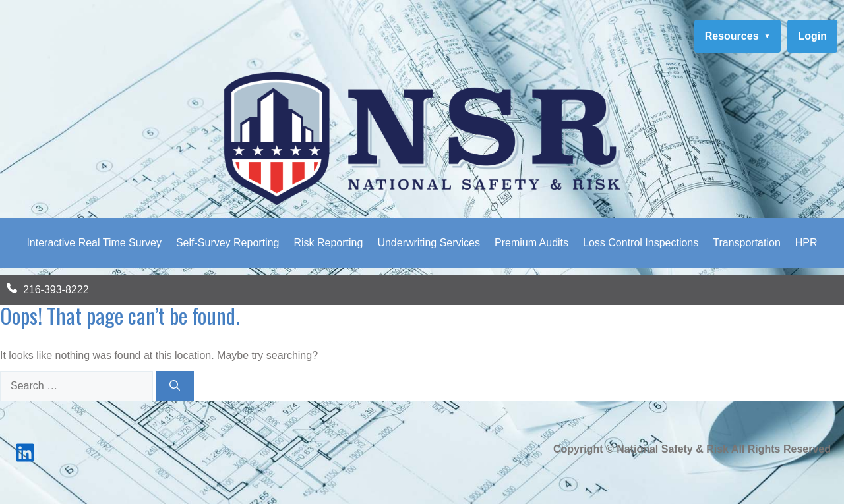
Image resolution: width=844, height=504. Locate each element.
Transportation (747, 243)
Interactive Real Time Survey (94, 243)
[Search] (175, 386)
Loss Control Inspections (641, 243)
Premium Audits (531, 243)
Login (812, 36)
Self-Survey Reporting (228, 243)
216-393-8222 (56, 290)
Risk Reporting (328, 243)
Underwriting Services (429, 243)
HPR (806, 243)
